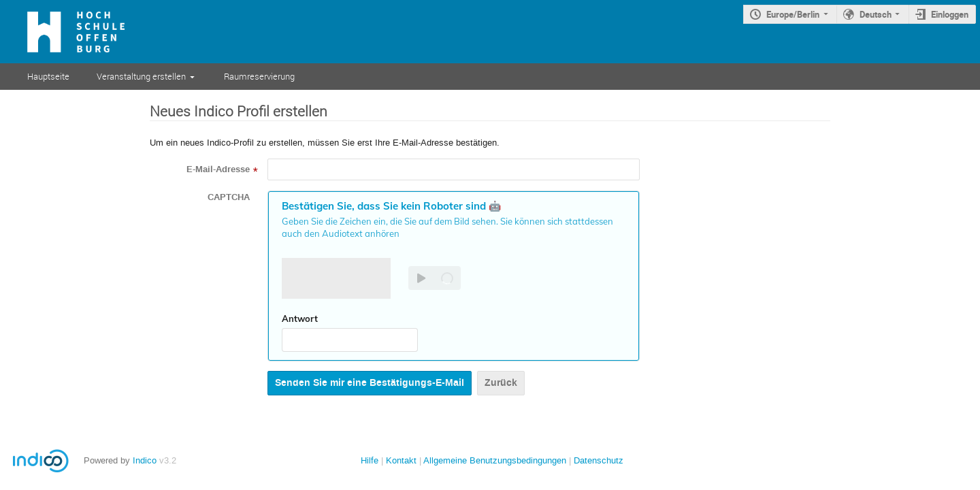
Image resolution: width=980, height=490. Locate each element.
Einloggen (950, 14)
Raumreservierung (259, 76)
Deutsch (876, 14)
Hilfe (370, 460)
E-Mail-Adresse (218, 169)
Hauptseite (48, 76)
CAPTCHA (229, 197)
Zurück (501, 383)
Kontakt (401, 460)
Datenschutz (599, 460)
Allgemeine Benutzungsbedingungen (495, 460)
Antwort (300, 318)
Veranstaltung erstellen (141, 76)
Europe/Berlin (793, 14)
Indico (145, 460)
